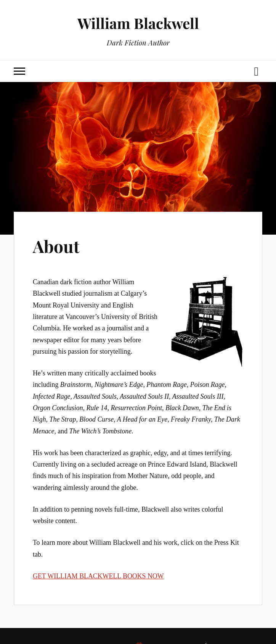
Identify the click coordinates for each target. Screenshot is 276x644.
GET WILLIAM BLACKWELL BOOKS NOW (98, 576)
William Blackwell (138, 23)
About (56, 246)
